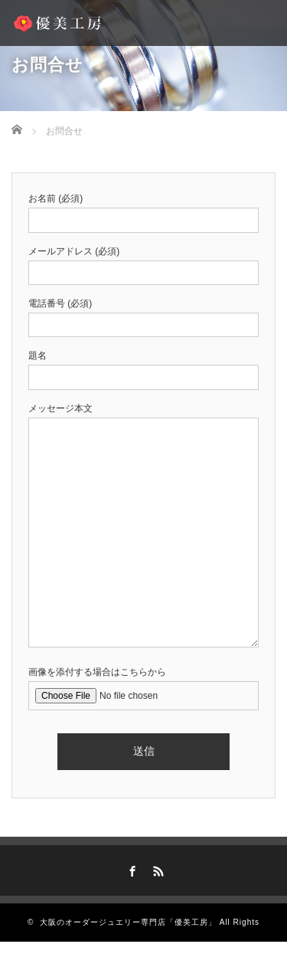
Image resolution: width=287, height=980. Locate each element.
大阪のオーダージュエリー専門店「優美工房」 (128, 922)
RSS (156, 869)
